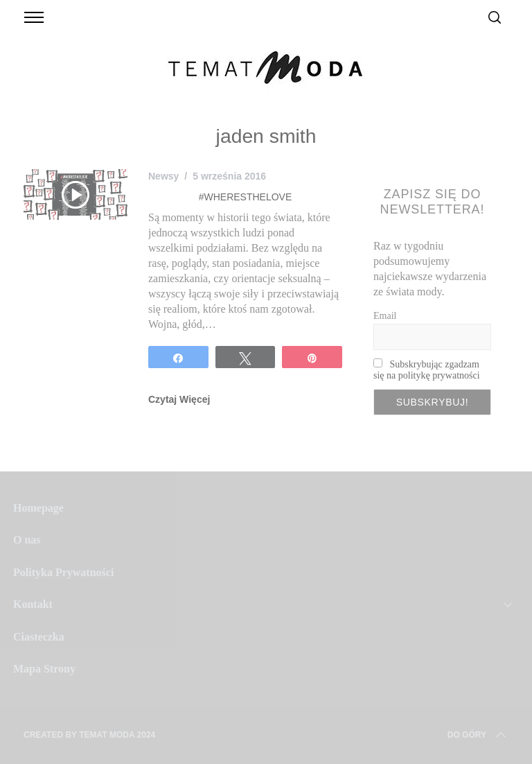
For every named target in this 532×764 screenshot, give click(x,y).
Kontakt (33, 604)
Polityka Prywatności (63, 572)
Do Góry (478, 735)
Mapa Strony (44, 669)
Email (385, 316)
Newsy (163, 176)
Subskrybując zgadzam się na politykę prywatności (427, 370)
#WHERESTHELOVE (246, 197)
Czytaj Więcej (179, 399)
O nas (27, 540)
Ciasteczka (39, 637)
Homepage (38, 508)
